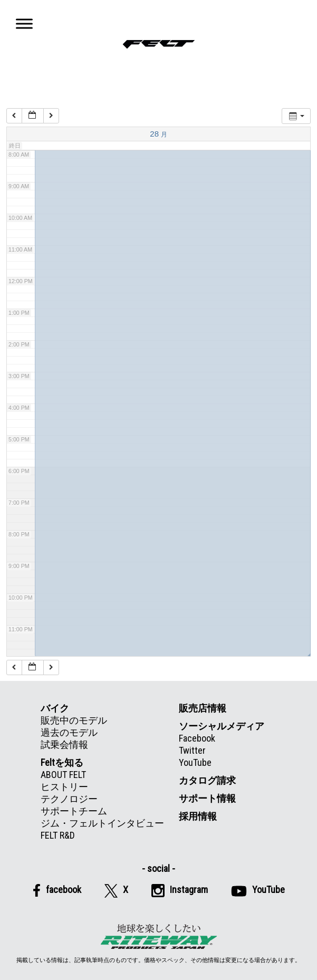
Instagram (180, 891)
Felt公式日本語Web (159, 44)
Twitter (192, 750)
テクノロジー (69, 799)
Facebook (197, 738)
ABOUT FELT (63, 775)
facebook (57, 890)
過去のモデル (69, 732)
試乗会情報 (64, 744)
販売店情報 (203, 708)
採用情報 (198, 816)
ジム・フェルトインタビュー (102, 823)
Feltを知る (62, 762)
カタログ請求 (207, 780)
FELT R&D (58, 835)
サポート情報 (207, 798)
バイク (55, 708)
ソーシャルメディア (222, 726)
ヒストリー (64, 787)
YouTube (195, 762)
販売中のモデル (74, 720)
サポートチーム (74, 811)
